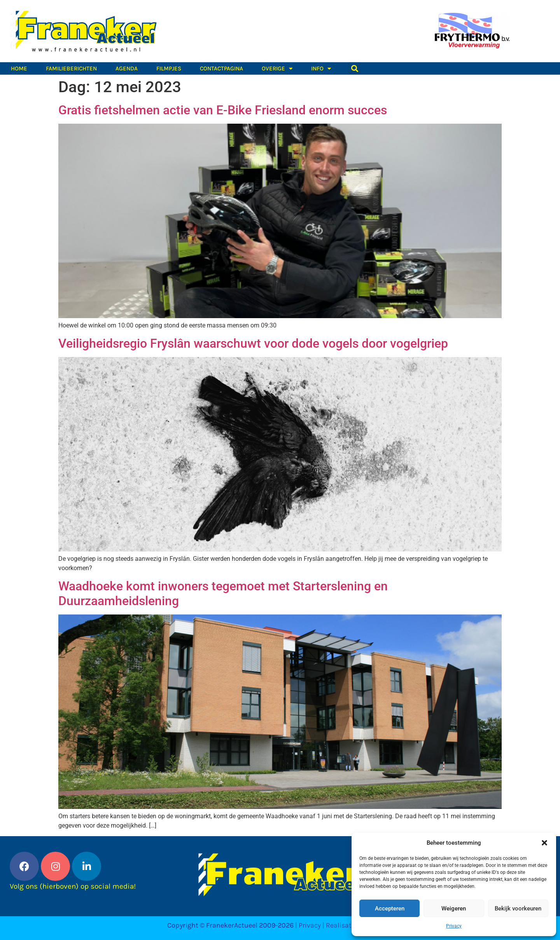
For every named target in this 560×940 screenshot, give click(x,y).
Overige (277, 68)
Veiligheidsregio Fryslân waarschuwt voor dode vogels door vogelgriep (253, 343)
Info (321, 68)
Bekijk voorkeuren (518, 908)
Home (19, 68)
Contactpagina (221, 68)
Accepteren (390, 908)
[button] (544, 843)
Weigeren (454, 908)
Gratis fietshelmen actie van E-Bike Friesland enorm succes (223, 110)
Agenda (127, 68)
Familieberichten (71, 68)
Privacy (454, 926)
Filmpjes (169, 68)
